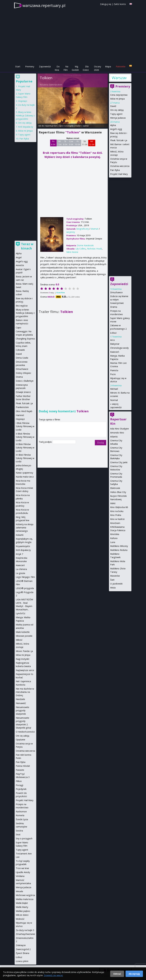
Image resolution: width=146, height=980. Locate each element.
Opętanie (21, 740)
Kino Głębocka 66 (119, 507)
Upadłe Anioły (23, 872)
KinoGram (115, 523)
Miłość (19, 640)
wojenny (71, 232)
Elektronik (115, 488)
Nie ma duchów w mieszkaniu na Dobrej (25, 692)
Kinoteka (115, 534)
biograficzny (83, 229)
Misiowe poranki (24, 636)
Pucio (113, 374)
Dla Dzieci (86, 68)
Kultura (114, 538)
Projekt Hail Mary (119, 174)
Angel (19, 257)
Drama (114, 307)
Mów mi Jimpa (117, 99)
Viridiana (20, 876)
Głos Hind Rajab (24, 411)
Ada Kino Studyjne (119, 429)
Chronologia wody (119, 348)
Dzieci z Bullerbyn (25, 381)
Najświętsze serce (25, 670)
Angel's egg (116, 129)
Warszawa (119, 78)
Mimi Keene (72, 252)
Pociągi (20, 785)
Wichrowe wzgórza (25, 895)
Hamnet (20, 415)
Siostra (19, 831)
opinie (86, 126)
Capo (19, 328)
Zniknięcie (21, 945)
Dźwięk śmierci (23, 392)
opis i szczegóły (66, 126)
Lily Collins (81, 249)
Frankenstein (22, 407)
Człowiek (20, 350)
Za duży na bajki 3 (25, 930)
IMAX (113, 503)
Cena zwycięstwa (119, 95)
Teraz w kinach (27, 246)
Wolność (20, 919)
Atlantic (114, 437)
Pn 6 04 (53, 143)
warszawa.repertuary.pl (44, 5)
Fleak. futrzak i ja (119, 140)
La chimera (21, 569)
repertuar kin (51, 126)
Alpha (113, 125)
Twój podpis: (46, 442)
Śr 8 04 (65, 143)
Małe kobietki (23, 632)
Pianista (114, 370)
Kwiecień (115, 352)
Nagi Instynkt (23, 659)
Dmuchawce (116, 292)
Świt (112, 580)
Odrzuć (117, 974)
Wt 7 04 (59, 143)
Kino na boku (117, 511)
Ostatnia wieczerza (120, 166)
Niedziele (20, 699)
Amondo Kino (117, 433)
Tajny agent (116, 114)
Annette (20, 265)
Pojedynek (21, 789)
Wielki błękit (22, 903)
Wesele (19, 891)
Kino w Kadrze (117, 519)
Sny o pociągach (24, 838)
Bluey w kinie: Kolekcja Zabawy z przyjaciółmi (25, 115)
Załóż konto (120, 4)
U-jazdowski (116, 584)
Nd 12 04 (92, 143)
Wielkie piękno (23, 911)
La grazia (20, 573)
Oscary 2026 (98, 68)
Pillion (19, 781)
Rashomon (21, 812)
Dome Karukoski (56, 85)
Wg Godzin (75, 68)
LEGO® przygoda (25, 588)
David (113, 106)
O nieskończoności (25, 732)
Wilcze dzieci (22, 915)
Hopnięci (23, 101)
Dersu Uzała (22, 358)
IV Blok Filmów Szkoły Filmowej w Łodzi (25, 458)
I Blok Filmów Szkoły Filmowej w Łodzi (25, 426)
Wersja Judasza (118, 118)
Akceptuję (134, 974)
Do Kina (57, 68)
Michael (114, 389)
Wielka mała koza (25, 899)
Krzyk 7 (19, 554)
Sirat (18, 834)
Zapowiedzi (45, 66)
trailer (78, 126)
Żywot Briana (23, 953)
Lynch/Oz (21, 613)
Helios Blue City (118, 492)
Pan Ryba (115, 170)
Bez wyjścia (22, 306)
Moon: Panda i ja (24, 651)
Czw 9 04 (71, 143)
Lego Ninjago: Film (25, 577)
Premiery (30, 66)
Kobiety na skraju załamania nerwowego (25, 528)
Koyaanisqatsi (23, 546)
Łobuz (113, 333)
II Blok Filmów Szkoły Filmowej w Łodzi (25, 437)
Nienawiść (21, 703)
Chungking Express (25, 339)
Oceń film (60, 293)
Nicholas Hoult (94, 249)
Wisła (113, 588)
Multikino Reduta (119, 550)
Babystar (115, 344)
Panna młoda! (23, 766)
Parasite (20, 770)
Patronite (121, 66)
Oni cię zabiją (117, 110)
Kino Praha (116, 515)
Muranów (115, 576)
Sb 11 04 (85, 143)
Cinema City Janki (119, 462)
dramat (95, 229)
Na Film (66, 68)
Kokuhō (20, 535)
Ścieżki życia (22, 819)
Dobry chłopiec (24, 373)
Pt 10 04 (78, 143)
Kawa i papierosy (24, 473)
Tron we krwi (22, 868)
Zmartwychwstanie (25, 934)
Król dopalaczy (26, 127)
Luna (113, 542)
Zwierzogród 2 (23, 949)
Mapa (108, 66)
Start (18, 66)
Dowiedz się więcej (53, 975)
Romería (20, 815)
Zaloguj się (106, 4)
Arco (112, 340)
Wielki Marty (22, 907)
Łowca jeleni (22, 961)
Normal (114, 400)
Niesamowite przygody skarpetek (23, 710)
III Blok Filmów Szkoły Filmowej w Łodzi (25, 447)
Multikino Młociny (119, 546)
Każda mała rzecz (25, 477)
